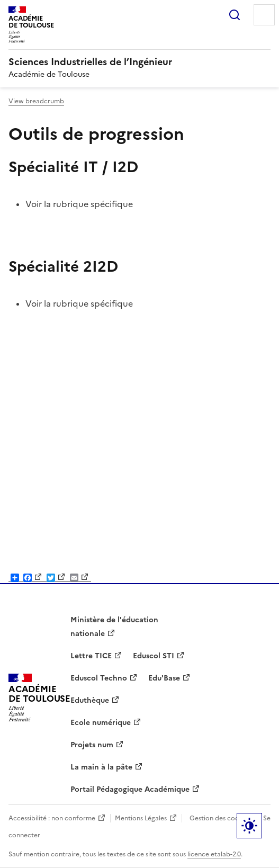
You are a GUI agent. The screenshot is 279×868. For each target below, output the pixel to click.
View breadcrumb (36, 101)
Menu (264, 15)
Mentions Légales (141, 818)
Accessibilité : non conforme (52, 818)
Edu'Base (164, 678)
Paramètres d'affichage (249, 826)
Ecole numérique (101, 723)
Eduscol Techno (99, 678)
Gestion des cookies (220, 818)
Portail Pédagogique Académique (130, 789)
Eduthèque (90, 700)
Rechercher (235, 15)
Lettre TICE (91, 656)
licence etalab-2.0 (214, 854)
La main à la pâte (101, 767)
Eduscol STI (154, 656)
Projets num (92, 745)
